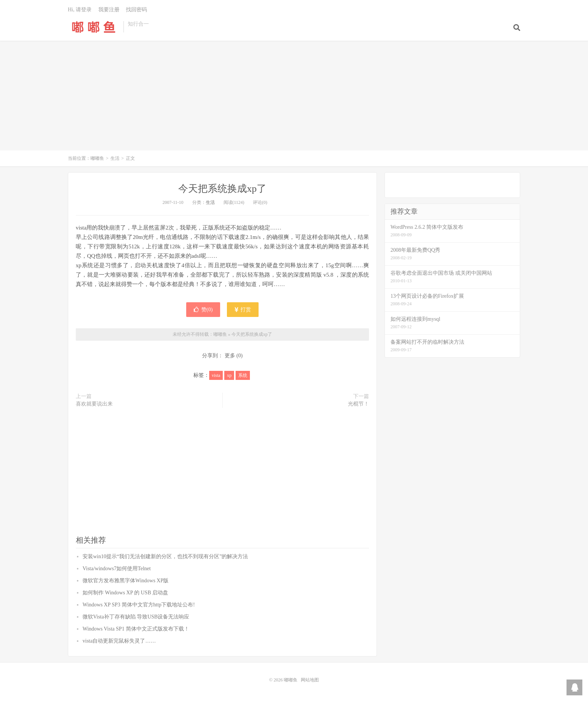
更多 (230, 356)
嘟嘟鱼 (94, 27)
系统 (243, 375)
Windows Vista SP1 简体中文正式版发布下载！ (136, 629)
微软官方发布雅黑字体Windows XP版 (126, 581)
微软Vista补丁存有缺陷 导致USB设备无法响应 (136, 617)
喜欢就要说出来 (94, 404)
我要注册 (109, 10)
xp (229, 375)
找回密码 (136, 10)
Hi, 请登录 (80, 10)
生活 (115, 158)
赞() (203, 310)
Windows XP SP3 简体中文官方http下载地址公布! (139, 605)
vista (216, 375)
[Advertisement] (294, 99)
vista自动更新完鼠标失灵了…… (119, 641)
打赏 (243, 310)
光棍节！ (358, 404)
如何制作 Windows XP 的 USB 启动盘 (125, 593)
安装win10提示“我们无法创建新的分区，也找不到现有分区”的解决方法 (165, 556)
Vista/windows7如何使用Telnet (117, 569)
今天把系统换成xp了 (222, 189)
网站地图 (310, 680)
